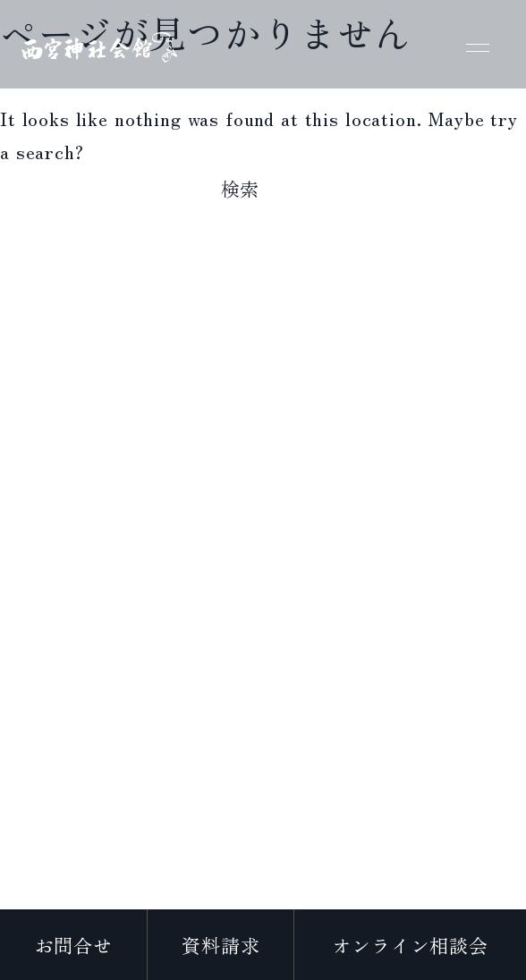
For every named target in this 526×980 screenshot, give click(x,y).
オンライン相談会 (410, 945)
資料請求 (221, 945)
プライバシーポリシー (263, 897)
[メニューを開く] (478, 45)
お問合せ (74, 945)
